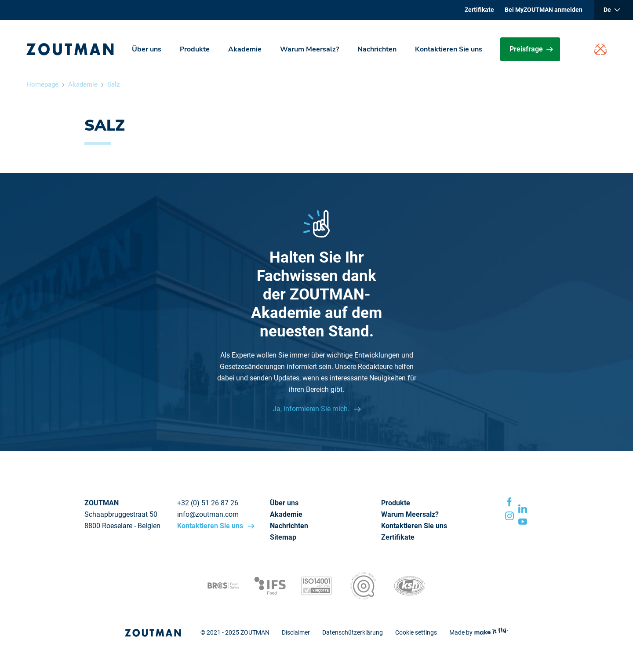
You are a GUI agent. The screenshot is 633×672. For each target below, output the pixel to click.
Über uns (147, 49)
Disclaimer (296, 632)
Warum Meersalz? (309, 49)
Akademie (245, 49)
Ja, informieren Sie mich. (312, 409)
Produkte (195, 49)
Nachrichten (377, 49)
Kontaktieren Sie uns (449, 49)
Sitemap (283, 537)
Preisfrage (531, 49)
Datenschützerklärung (353, 632)
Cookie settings (416, 632)
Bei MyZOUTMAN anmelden (544, 10)
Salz (113, 84)
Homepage (42, 84)
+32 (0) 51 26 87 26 (208, 503)
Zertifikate (479, 10)
